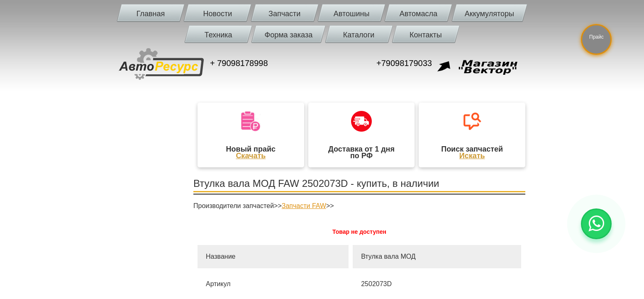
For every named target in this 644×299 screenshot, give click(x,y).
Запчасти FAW (304, 206)
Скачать (251, 156)
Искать (472, 156)
